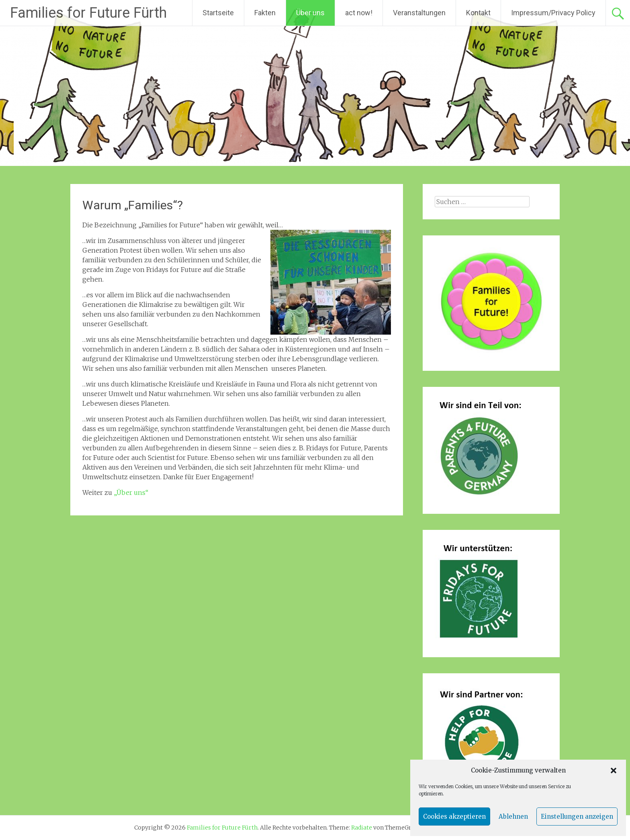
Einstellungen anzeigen (577, 816)
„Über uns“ (131, 493)
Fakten (265, 13)
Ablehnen (513, 816)
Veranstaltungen (419, 13)
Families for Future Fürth (88, 13)
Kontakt (478, 13)
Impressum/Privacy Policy (553, 13)
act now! (359, 13)
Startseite (218, 13)
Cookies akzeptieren (454, 816)
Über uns (310, 13)
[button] (614, 771)
